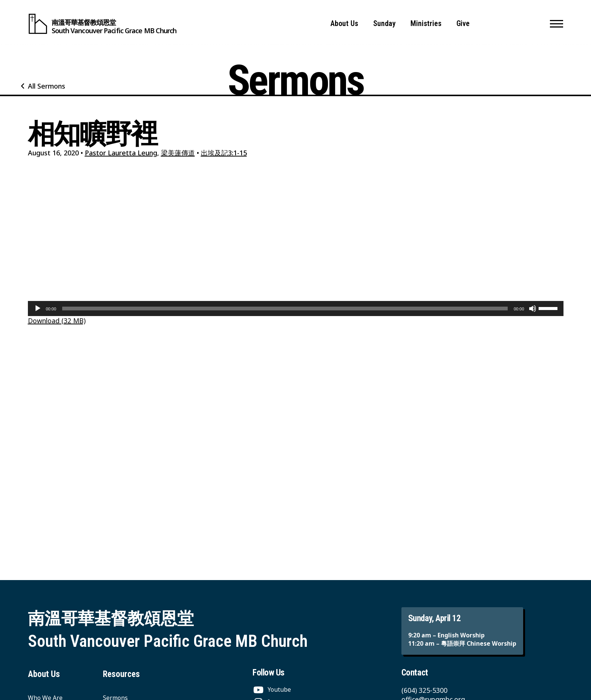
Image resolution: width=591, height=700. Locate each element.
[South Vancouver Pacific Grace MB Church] (102, 24)
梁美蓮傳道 (178, 153)
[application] (296, 309)
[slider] (285, 309)
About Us (344, 24)
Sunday (384, 24)
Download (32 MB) (57, 321)
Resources (121, 674)
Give (463, 24)
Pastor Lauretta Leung (121, 153)
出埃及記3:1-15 (224, 153)
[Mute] (533, 309)
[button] (557, 24)
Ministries (426, 24)
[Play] (38, 309)
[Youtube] (272, 689)
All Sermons (47, 86)
